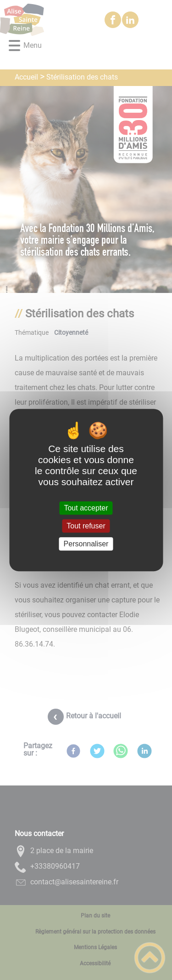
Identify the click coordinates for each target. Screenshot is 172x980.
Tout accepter (86, 508)
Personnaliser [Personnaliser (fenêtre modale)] (86, 544)
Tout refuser (86, 526)
